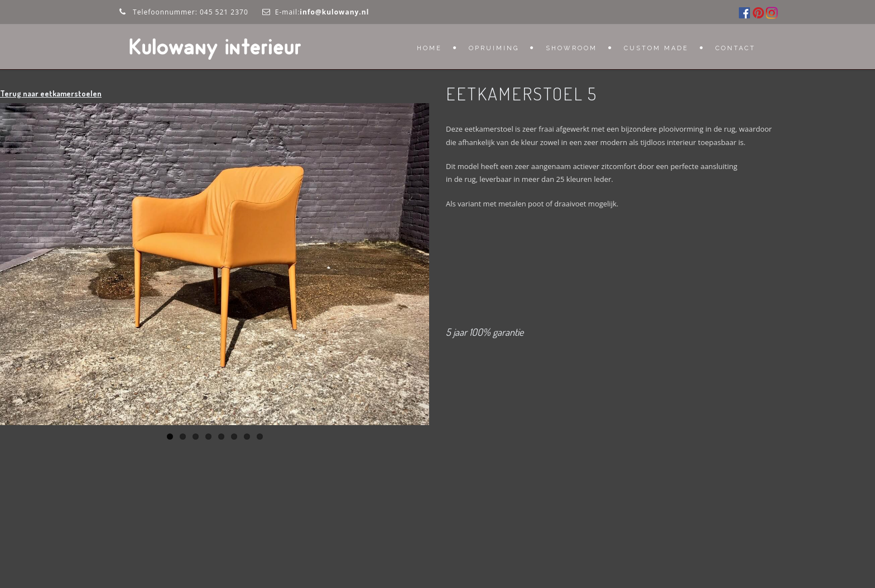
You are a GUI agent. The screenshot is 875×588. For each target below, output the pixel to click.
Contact (735, 48)
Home (429, 48)
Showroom (571, 48)
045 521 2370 (224, 12)
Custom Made (656, 48)
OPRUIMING (494, 48)
